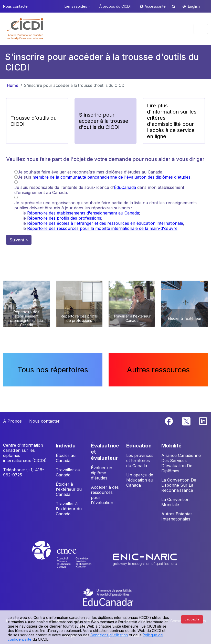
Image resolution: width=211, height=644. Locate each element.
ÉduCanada (125, 187)
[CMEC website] (68, 559)
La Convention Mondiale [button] (175, 502)
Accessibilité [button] (156, 6)
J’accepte (192, 619)
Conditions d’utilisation (109, 635)
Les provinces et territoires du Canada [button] (140, 461)
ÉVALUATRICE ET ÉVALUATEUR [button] (105, 452)
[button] (25, 29)
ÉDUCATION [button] (139, 446)
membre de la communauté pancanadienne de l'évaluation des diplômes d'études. (112, 177)
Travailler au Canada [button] (68, 472)
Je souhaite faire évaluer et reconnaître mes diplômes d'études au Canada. (91, 172)
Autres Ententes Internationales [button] (177, 516)
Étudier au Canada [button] (66, 458)
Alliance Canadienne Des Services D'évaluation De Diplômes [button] (181, 463)
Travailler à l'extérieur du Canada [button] (69, 509)
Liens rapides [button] (76, 6)
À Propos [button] (12, 421)
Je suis (105, 177)
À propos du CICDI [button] (115, 6)
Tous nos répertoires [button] (53, 370)
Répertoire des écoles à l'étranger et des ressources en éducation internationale (105, 223)
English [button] (194, 6)
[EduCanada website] (108, 596)
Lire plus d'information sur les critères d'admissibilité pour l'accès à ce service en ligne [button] (172, 121)
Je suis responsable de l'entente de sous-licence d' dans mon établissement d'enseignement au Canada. (99, 190)
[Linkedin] (203, 421)
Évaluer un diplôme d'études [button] (102, 473)
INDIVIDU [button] (66, 446)
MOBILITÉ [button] (171, 446)
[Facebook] (170, 421)
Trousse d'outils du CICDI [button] (34, 121)
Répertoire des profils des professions (64, 218)
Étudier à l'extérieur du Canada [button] (69, 489)
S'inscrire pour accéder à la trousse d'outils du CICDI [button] (104, 121)
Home (13, 85)
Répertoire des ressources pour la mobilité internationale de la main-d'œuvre (102, 228)
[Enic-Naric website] (145, 559)
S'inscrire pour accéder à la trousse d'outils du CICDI (75, 85)
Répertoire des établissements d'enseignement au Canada (83, 213)
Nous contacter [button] (16, 6)
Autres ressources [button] (158, 370)
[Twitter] (187, 421)
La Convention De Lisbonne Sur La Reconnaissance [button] (179, 485)
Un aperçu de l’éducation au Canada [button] (140, 480)
